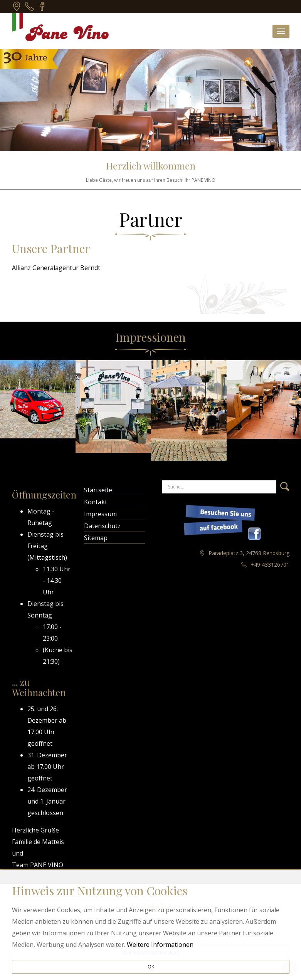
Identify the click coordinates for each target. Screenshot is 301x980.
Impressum (100, 514)
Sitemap (96, 538)
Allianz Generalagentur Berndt (56, 268)
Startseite (98, 490)
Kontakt (96, 502)
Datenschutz (102, 526)
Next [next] (295, 410)
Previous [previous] (6, 410)
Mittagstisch (47, 557)
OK (151, 967)
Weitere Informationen (160, 945)
